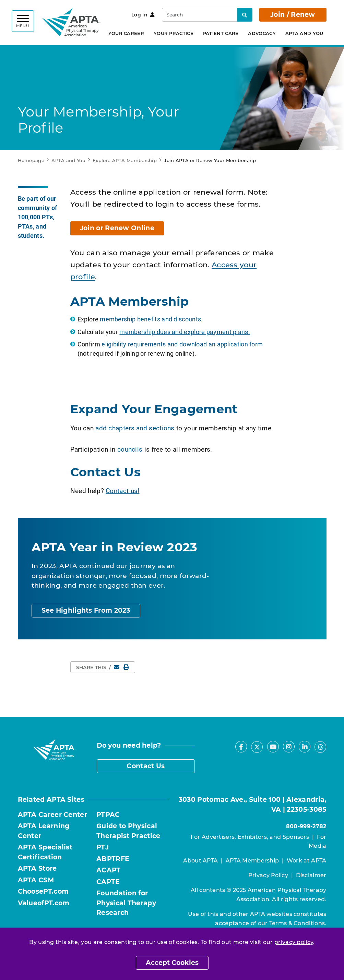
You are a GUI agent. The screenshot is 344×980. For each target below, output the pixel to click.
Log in (143, 15)
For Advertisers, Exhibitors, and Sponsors (250, 837)
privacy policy (294, 942)
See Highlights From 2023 (86, 610)
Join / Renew (293, 15)
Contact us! (122, 491)
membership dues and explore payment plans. (185, 332)
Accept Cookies (172, 963)
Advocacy (262, 33)
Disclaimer (311, 875)
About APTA (200, 861)
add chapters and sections (135, 428)
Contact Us (146, 766)
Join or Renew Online (117, 228)
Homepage (31, 160)
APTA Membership (252, 861)
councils (130, 449)
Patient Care (221, 33)
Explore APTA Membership (125, 160)
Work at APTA (307, 861)
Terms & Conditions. (298, 923)
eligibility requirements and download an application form (182, 344)
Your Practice (174, 33)
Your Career (126, 33)
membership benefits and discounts (150, 319)
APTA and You (304, 33)
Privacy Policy (268, 875)
